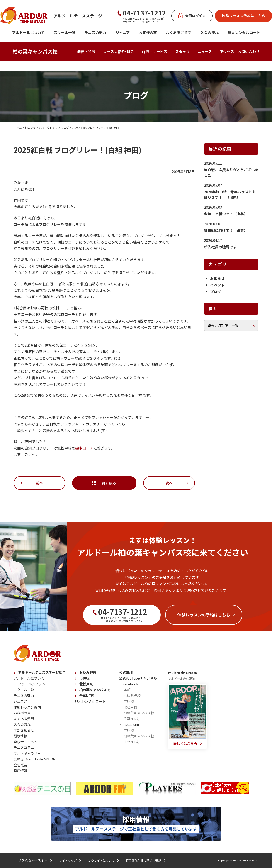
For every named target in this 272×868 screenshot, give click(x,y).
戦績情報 (20, 736)
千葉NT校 (87, 696)
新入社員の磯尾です (220, 247)
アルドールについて (28, 32)
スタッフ (182, 51)
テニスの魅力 (95, 32)
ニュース (205, 51)
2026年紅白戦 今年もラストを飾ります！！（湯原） (230, 194)
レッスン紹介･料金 (119, 51)
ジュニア (123, 32)
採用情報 (20, 771)
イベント (217, 285)
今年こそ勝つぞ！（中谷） (226, 214)
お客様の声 (148, 32)
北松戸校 (86, 684)
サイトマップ (68, 860)
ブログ (65, 128)
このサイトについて (101, 860)
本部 (127, 690)
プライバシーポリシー (33, 860)
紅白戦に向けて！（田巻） (226, 230)
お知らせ (217, 278)
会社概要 (20, 765)
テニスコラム (24, 747)
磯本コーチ (84, 448)
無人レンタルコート (90, 701)
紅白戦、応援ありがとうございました (231, 172)
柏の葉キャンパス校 (35, 51)
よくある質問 (24, 719)
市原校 (84, 678)
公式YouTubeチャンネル (138, 678)
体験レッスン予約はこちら (243, 16)
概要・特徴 (86, 51)
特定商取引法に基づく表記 (143, 860)
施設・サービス (155, 51)
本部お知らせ (24, 730)
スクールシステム (32, 684)
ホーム (18, 128)
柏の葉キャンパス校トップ (41, 128)
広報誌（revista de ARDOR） (36, 759)
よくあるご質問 (179, 32)
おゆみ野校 (88, 672)
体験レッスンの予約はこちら (204, 615)
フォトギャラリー (27, 753)
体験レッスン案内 (27, 707)
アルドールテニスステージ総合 (42, 672)
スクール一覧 (65, 32)
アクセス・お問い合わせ (240, 51)
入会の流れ (209, 32)
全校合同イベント (27, 742)
